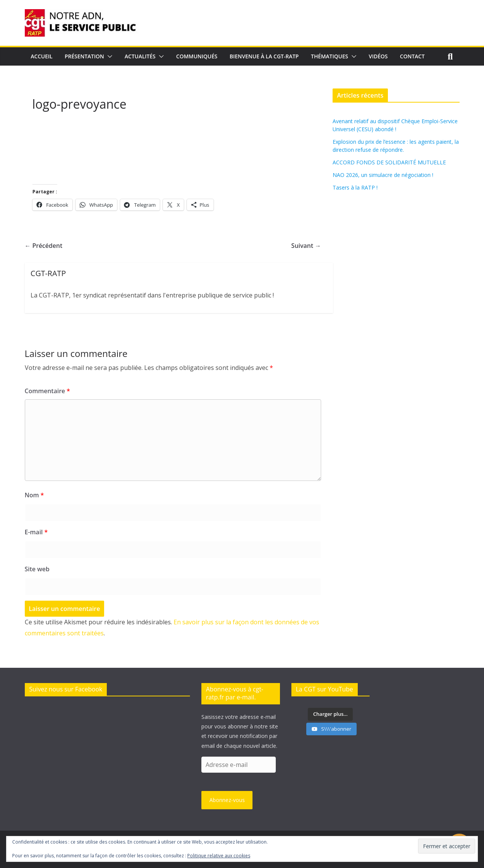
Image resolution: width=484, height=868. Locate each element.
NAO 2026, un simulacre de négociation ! (383, 175)
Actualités (140, 56)
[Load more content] (330, 714)
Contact (412, 56)
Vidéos (378, 56)
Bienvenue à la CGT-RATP (264, 56)
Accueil (42, 56)
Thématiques (330, 56)
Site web (37, 569)
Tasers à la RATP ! (355, 187)
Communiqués (197, 56)
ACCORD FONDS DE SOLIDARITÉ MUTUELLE (389, 162)
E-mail (36, 532)
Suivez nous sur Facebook (66, 689)
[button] (108, 56)
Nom (34, 495)
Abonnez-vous (227, 800)
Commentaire (47, 391)
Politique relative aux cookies (219, 856)
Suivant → (306, 246)
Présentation (84, 56)
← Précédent (44, 246)
